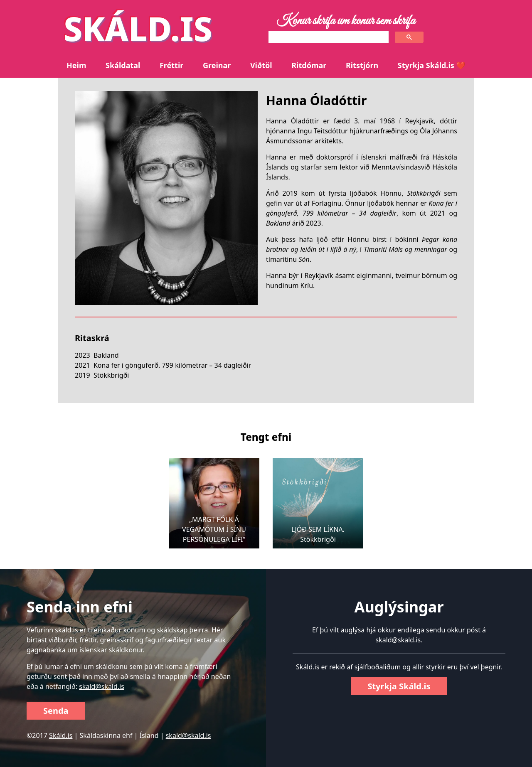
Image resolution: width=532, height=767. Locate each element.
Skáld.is (61, 735)
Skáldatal (123, 65)
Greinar (217, 65)
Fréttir (171, 65)
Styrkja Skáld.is (399, 686)
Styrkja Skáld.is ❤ (432, 65)
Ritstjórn (362, 65)
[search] (328, 37)
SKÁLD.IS (138, 28)
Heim (76, 65)
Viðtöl (261, 65)
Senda (56, 711)
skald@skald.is (102, 686)
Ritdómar (309, 65)
